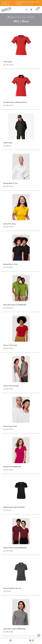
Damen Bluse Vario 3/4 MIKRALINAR (15, 305)
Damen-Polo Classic (10, 224)
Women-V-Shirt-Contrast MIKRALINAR (15, 548)
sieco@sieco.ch (6, 4)
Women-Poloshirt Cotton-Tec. (12, 588)
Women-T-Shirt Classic (10, 345)
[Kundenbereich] (31, 10)
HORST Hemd (8, 143)
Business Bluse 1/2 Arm (11, 264)
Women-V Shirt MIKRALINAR (12, 467)
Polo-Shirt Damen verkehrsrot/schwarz (15, 102)
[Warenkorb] (37, 10)
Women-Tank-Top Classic (11, 386)
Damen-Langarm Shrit (10, 426)
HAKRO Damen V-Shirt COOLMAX (14, 507)
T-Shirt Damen (8, 62)
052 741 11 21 (5, 2)
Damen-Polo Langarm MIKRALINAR (14, 629)
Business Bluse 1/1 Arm (10, 183)
